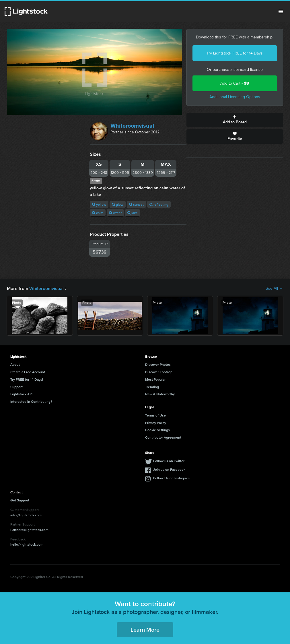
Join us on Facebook (169, 469)
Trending (152, 387)
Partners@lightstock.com (29, 530)
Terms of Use (155, 415)
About (15, 364)
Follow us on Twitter (169, 461)
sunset (136, 204)
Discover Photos (158, 364)
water (115, 213)
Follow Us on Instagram (171, 478)
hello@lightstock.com (27, 544)
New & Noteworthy (160, 394)
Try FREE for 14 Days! (27, 379)
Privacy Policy (156, 423)
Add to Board (235, 120)
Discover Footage (159, 372)
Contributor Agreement (163, 437)
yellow (99, 204)
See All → (274, 289)
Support (16, 387)
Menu (281, 11)
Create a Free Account (28, 372)
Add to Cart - (235, 83)
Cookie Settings (157, 430)
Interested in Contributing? (31, 401)
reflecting (159, 204)
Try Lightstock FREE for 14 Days (235, 53)
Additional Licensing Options (235, 97)
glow (118, 204)
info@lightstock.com (26, 515)
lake (133, 213)
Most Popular (155, 379)
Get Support (20, 500)
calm (98, 213)
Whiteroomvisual (132, 126)
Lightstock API (21, 394)
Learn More (145, 630)
